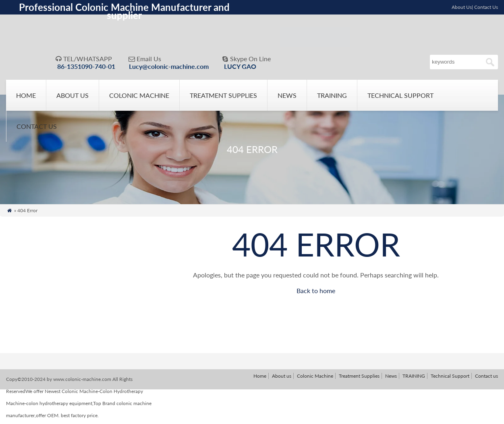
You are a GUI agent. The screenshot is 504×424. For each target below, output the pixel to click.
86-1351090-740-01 (86, 66)
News (287, 98)
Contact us (37, 129)
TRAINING (332, 98)
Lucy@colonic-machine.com (169, 66)
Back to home (316, 293)
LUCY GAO (240, 66)
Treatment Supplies (223, 98)
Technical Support (400, 98)
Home (26, 98)
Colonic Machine (139, 98)
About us (73, 98)
